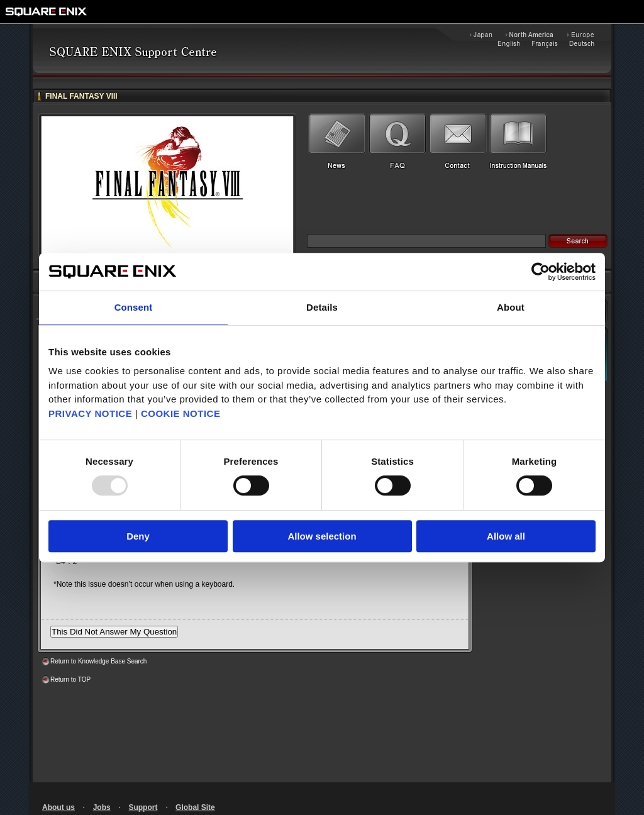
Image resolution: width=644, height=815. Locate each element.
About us (58, 807)
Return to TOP (70, 679)
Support (143, 807)
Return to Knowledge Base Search (98, 661)
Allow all (506, 536)
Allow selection (322, 536)
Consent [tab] (134, 307)
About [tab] (511, 307)
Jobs (102, 807)
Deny (138, 536)
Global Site (195, 807)
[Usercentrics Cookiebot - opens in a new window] (541, 272)
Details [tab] (322, 307)
